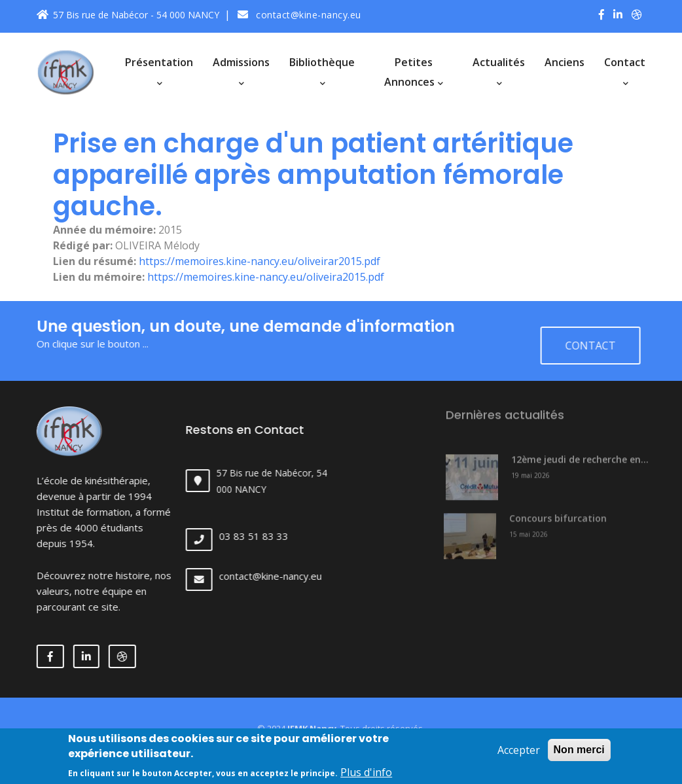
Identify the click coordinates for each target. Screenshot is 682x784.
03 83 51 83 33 (266, 536)
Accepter (519, 755)
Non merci (579, 754)
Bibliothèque (322, 71)
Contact (625, 71)
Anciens (565, 62)
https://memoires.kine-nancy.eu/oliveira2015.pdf (266, 277)
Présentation (159, 71)
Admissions (241, 71)
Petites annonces (414, 72)
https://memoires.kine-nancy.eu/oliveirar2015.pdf (260, 261)
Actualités (499, 71)
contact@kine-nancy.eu (299, 15)
